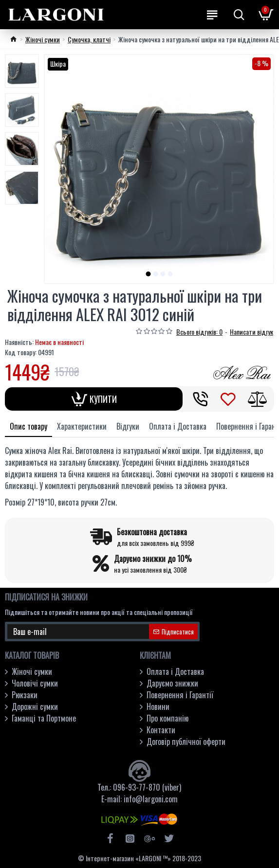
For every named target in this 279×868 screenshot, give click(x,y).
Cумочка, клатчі (89, 39)
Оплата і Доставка (178, 426)
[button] (148, 274)
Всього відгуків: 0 (199, 332)
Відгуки (128, 426)
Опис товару (28, 426)
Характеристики (82, 426)
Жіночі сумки (43, 39)
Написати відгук (251, 332)
